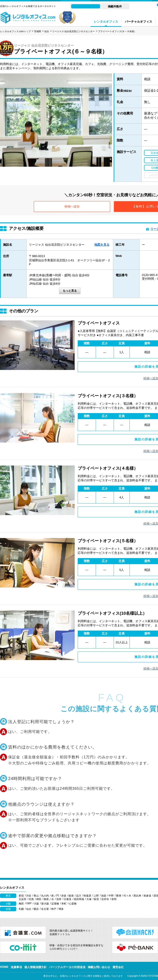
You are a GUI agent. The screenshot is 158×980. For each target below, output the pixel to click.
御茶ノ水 (49, 899)
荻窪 (96, 899)
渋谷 (29, 896)
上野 (96, 896)
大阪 (36, 904)
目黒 (31, 899)
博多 (61, 909)
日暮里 (68, 899)
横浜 (36, 909)
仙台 (47, 31)
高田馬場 (79, 899)
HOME (4, 967)
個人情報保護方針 (35, 967)
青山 (36, 896)
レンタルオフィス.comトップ (15, 31)
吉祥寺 (105, 899)
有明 (114, 899)
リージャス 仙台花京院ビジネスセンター (74, 31)
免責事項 (16, 967)
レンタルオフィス (106, 22)
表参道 (147, 896)
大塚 (89, 899)
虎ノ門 (55, 896)
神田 (39, 899)
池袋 (104, 896)
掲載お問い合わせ (99, 967)
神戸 (54, 909)
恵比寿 (137, 896)
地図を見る (102, 245)
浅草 (59, 899)
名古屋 (45, 909)
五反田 (23, 899)
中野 (111, 896)
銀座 (71, 896)
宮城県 (38, 31)
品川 (79, 896)
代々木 (127, 896)
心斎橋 (73, 904)
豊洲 (119, 896)
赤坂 (64, 896)
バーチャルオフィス (139, 22)
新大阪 (45, 904)
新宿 (21, 896)
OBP (29, 903)
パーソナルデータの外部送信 (67, 967)
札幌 (21, 909)
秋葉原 (87, 896)
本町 (64, 904)
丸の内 (45, 896)
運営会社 (118, 967)
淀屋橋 (55, 904)
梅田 (21, 904)
